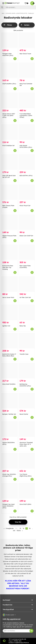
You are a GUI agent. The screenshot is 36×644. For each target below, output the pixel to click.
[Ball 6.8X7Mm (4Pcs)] (27, 162)
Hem (3, 13)
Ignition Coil (6, 326)
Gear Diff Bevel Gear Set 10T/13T (9, 176)
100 (14, 531)
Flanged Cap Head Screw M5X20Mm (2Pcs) (8, 506)
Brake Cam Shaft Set (26, 236)
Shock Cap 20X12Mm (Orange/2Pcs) (9, 475)
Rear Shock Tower (25, 54)
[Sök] (18, 7)
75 (20, 528)
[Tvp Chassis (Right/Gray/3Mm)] (27, 461)
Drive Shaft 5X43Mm (9, 384)
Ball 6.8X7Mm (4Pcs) (26, 176)
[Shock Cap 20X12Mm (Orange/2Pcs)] (9, 461)
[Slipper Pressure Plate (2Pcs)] (9, 222)
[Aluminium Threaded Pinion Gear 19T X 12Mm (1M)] (27, 429)
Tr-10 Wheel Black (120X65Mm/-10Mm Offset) (26, 116)
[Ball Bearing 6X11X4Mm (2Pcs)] (27, 371)
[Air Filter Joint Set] (27, 284)
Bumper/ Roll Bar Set (9, 414)
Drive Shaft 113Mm (25, 504)
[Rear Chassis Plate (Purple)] (9, 192)
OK (31, 631)
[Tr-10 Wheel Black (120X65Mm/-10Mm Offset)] (27, 100)
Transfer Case (24, 354)
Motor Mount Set (25, 206)
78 (30, 528)
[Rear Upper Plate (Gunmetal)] (27, 252)
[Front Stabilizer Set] (9, 132)
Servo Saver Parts (8, 297)
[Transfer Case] (27, 341)
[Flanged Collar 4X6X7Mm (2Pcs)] (9, 40)
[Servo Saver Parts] (9, 284)
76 (23, 528)
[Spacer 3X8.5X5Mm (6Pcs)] (9, 429)
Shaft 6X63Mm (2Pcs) (9, 84)
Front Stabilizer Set (8, 146)
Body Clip (23, 326)
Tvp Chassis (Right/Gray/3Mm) (26, 475)
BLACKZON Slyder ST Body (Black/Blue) (9, 355)
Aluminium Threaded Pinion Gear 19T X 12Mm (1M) (26, 444)
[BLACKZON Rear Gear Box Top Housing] (9, 252)
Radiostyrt (31, 13)
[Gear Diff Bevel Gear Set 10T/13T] (9, 162)
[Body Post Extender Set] (27, 70)
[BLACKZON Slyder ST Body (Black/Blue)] (9, 341)
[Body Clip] (27, 312)
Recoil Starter (24, 414)
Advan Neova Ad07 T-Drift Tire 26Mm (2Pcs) (9, 116)
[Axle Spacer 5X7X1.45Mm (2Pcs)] (27, 132)
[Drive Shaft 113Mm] (27, 491)
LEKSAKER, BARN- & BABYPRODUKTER (16, 13)
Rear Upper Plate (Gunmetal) (25, 267)
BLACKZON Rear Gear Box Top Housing (8, 267)
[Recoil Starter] (27, 401)
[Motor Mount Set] (27, 192)
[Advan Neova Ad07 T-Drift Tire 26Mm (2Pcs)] (9, 100)
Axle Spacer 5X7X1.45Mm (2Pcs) (26, 146)
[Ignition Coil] (9, 312)
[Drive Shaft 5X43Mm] (9, 371)
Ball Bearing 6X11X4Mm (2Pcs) (25, 385)
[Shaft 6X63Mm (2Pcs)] (9, 70)
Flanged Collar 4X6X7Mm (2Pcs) (8, 55)
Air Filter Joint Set (25, 297)
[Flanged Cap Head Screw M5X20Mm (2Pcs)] (9, 491)
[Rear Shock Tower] (27, 40)
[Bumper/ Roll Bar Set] (9, 401)
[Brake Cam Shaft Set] (27, 222)
